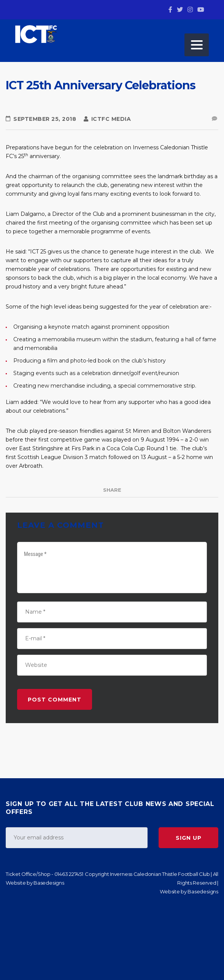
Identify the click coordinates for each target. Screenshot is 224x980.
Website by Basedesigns (35, 883)
